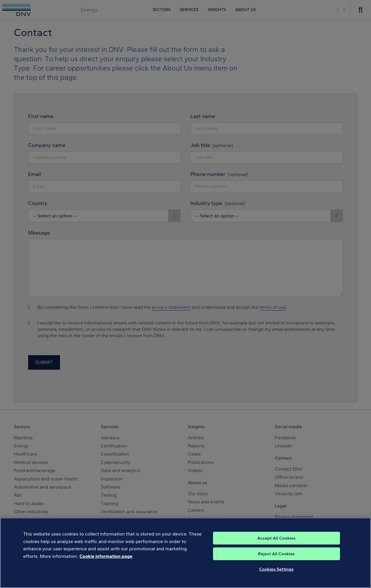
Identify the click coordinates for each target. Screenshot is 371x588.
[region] (185, 553)
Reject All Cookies (276, 554)
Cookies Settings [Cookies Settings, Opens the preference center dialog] (276, 569)
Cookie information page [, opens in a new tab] (106, 556)
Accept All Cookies (277, 538)
